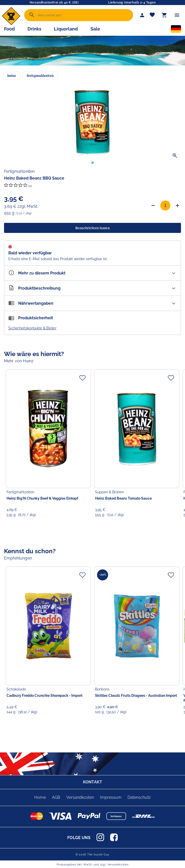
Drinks (34, 29)
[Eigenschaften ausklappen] (92, 273)
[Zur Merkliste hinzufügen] (82, 378)
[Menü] (177, 15)
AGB (56, 797)
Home (40, 797)
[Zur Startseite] (11, 24)
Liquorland (66, 29)
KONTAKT (92, 782)
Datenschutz (139, 797)
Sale (95, 29)
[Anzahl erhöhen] (177, 205)
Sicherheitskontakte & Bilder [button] (32, 328)
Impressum (111, 797)
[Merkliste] (152, 15)
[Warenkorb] (164, 15)
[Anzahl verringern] (153, 205)
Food (9, 29)
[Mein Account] (142, 15)
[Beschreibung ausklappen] (92, 288)
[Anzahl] (165, 205)
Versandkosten (80, 797)
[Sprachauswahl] (176, 30)
